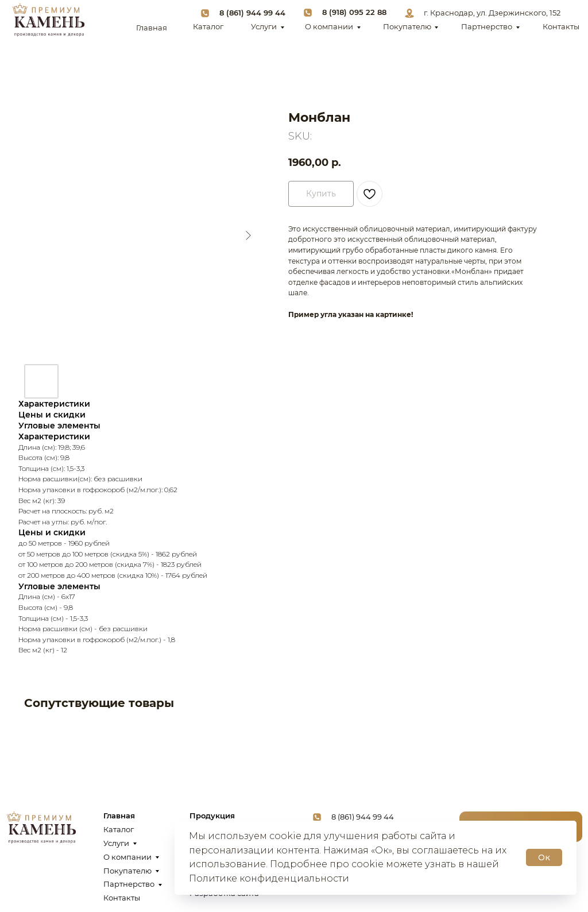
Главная (152, 28)
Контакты (561, 27)
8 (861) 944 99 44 (252, 13)
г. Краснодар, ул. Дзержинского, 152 (492, 13)
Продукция (212, 816)
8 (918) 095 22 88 (354, 12)
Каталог (208, 27)
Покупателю (407, 27)
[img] (48, 20)
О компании (329, 27)
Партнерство (487, 27)
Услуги (264, 27)
